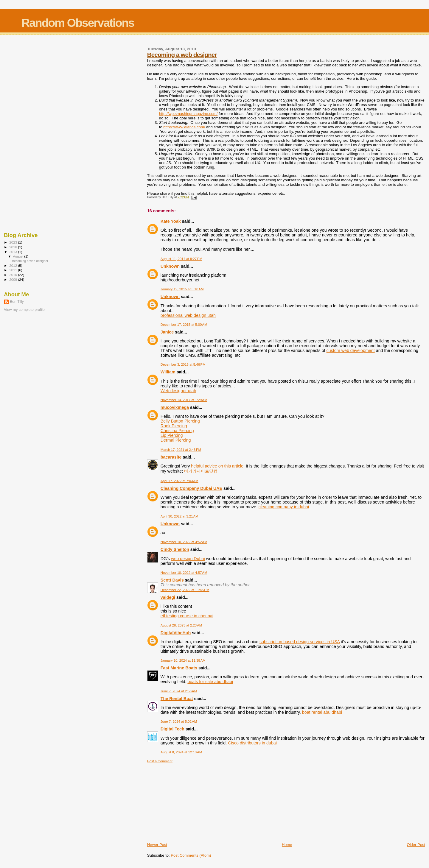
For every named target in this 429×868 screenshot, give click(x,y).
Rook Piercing (174, 426)
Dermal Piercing (176, 440)
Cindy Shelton (175, 549)
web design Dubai (188, 559)
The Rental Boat (177, 699)
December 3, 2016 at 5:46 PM (183, 364)
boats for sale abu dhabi (210, 682)
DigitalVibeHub (176, 633)
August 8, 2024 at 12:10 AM (181, 752)
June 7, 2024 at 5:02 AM (179, 721)
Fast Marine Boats (179, 668)
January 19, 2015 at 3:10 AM (182, 289)
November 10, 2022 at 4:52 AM (184, 542)
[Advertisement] (192, 800)
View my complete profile (24, 310)
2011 (14, 270)
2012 (14, 265)
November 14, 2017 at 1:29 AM (184, 400)
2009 (14, 279)
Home (287, 845)
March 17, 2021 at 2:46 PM (181, 450)
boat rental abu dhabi (322, 712)
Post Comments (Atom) (191, 855)
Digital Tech (172, 729)
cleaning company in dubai (284, 507)
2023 (14, 242)
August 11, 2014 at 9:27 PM (181, 259)
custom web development (351, 350)
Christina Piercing (177, 431)
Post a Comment (160, 761)
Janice (167, 332)
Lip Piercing (172, 435)
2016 (14, 247)
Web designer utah (178, 391)
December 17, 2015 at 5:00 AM (184, 325)
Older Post (416, 845)
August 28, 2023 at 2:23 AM (181, 625)
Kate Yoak (171, 221)
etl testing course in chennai (187, 616)
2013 (14, 252)
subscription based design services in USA (300, 642)
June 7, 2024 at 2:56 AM (179, 691)
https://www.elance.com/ (184, 127)
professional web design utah (188, 315)
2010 (14, 275)
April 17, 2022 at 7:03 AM (179, 481)
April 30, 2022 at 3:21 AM (179, 516)
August (19, 256)
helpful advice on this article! (218, 466)
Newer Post (157, 845)
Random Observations (78, 23)
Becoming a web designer (182, 55)
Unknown (170, 266)
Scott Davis (172, 580)
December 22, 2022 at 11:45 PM (185, 590)
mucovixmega (175, 407)
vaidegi (168, 597)
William (168, 372)
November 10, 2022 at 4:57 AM (184, 573)
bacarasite (171, 457)
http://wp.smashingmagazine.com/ (188, 114)
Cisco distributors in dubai (252, 743)
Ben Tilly (17, 302)
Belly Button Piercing (180, 421)
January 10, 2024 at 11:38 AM (183, 660)
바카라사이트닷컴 (201, 471)
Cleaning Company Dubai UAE (191, 488)
